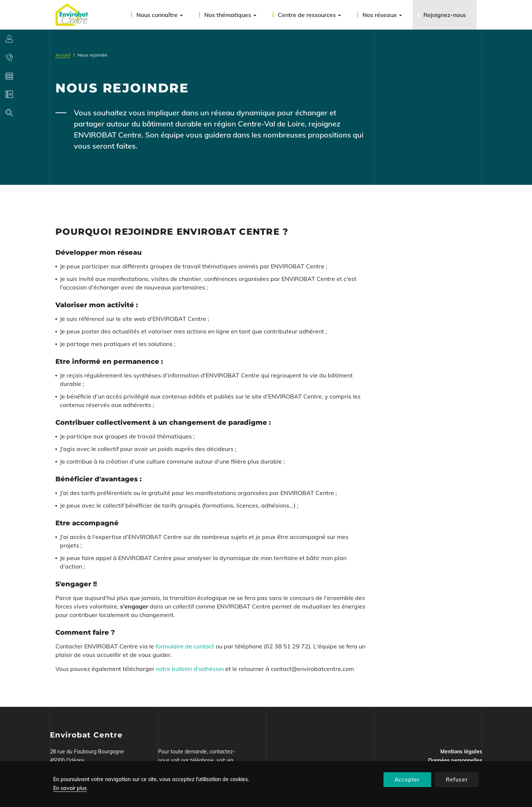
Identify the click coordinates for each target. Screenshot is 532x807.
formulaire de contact (186, 646)
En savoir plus (70, 788)
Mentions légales (461, 752)
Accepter (407, 780)
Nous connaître (160, 15)
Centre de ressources (309, 15)
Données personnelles (455, 760)
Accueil (63, 55)
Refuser (457, 780)
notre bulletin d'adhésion (190, 669)
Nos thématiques (230, 15)
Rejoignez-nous (445, 15)
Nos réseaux (382, 15)
